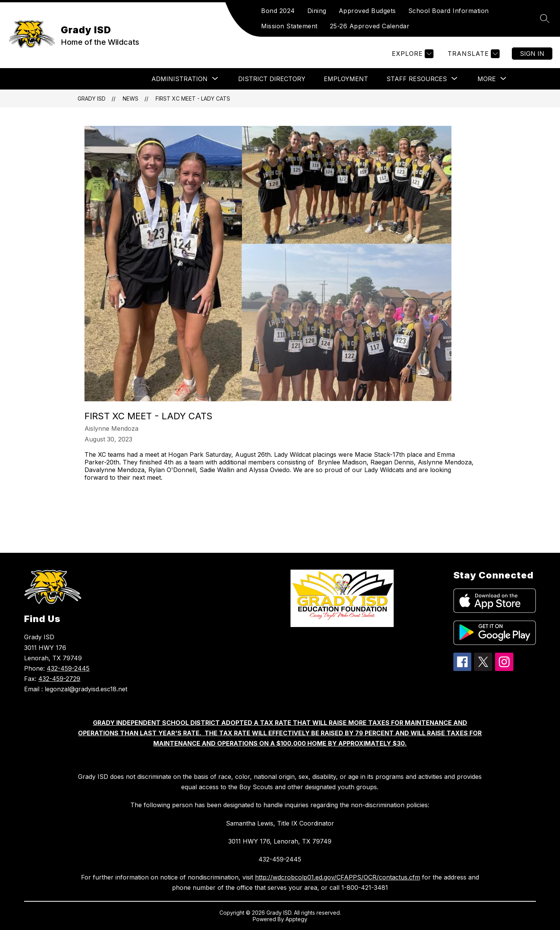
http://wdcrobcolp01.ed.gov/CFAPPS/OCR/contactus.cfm (338, 877)
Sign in (532, 54)
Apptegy (296, 919)
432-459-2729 (59, 679)
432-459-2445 (68, 668)
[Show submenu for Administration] (179, 79)
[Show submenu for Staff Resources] (417, 79)
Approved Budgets (367, 11)
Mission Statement (289, 26)
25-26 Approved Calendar (370, 26)
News (131, 99)
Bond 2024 (278, 11)
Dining (317, 11)
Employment (346, 79)
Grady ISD (92, 99)
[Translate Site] (473, 54)
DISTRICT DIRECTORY (272, 79)
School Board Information (449, 11)
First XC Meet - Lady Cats (193, 99)
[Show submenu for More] (487, 79)
